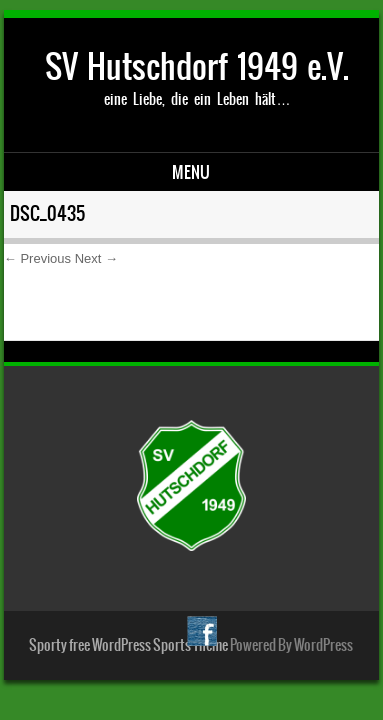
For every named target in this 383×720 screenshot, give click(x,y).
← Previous (37, 258)
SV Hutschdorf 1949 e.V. (197, 66)
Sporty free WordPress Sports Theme (128, 645)
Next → (96, 258)
